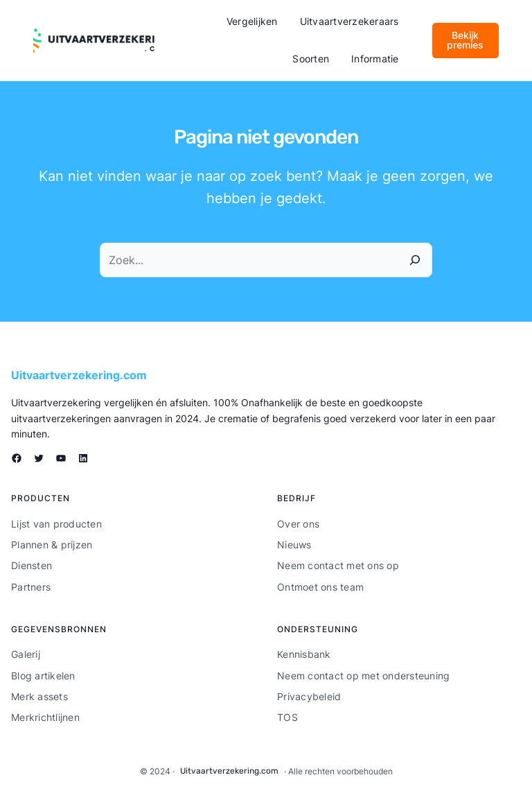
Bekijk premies (465, 40)
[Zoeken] (415, 260)
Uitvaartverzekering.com (79, 375)
